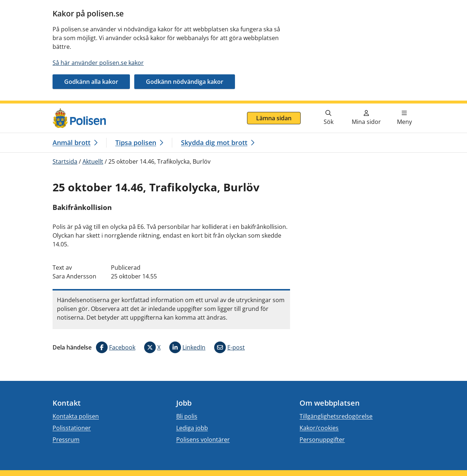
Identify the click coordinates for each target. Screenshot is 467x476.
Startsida (65, 161)
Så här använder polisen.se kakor (98, 63)
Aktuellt (93, 161)
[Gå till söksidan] (328, 118)
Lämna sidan (274, 118)
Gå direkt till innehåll (34, 108)
